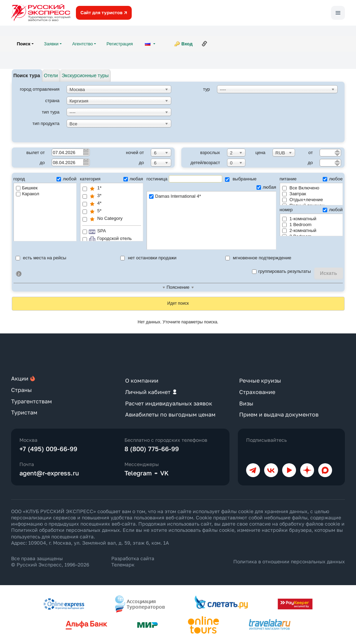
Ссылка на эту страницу (205, 44)
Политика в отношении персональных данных (289, 561)
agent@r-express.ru (49, 473)
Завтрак (294, 194)
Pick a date (86, 152)
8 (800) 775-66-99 (152, 449)
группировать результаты (281, 271)
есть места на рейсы (41, 258)
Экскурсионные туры (85, 75)
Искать (329, 273)
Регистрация (120, 44)
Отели (51, 75)
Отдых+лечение (303, 200)
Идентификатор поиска (19, 274)
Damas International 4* (211, 196)
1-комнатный (299, 219)
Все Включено (301, 188)
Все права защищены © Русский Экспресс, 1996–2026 (50, 561)
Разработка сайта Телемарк (133, 561)
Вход (187, 44)
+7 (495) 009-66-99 (48, 449)
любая (133, 179)
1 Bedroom (297, 225)
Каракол (28, 194)
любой (66, 179)
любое (333, 179)
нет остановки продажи (148, 258)
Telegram (138, 473)
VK (164, 473)
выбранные (241, 179)
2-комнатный (299, 230)
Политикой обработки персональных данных (66, 530)
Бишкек (27, 188)
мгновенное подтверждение (258, 258)
